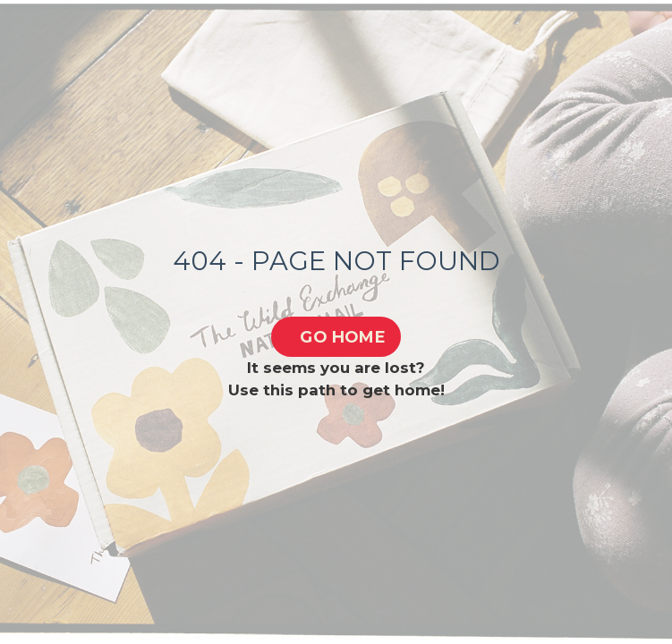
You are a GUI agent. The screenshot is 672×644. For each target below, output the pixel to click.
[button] (336, 337)
